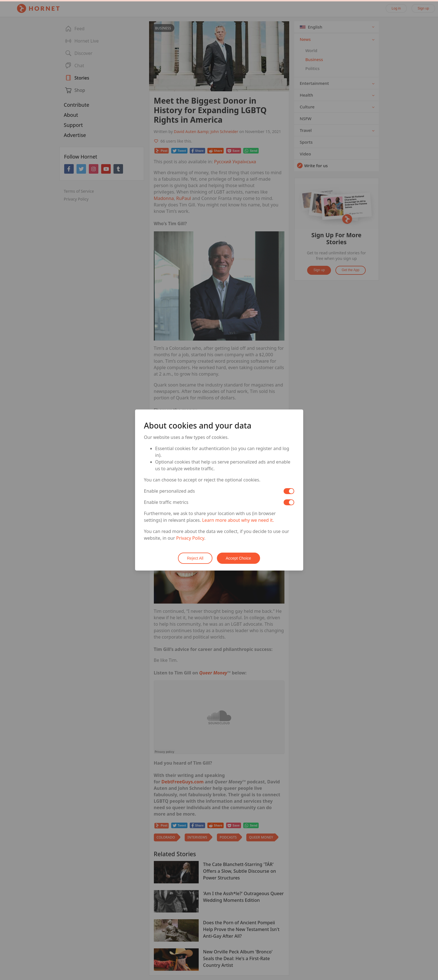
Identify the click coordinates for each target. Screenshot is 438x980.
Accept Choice (238, 558)
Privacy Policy (190, 538)
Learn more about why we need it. (238, 520)
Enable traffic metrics (166, 502)
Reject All (195, 558)
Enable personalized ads (170, 491)
